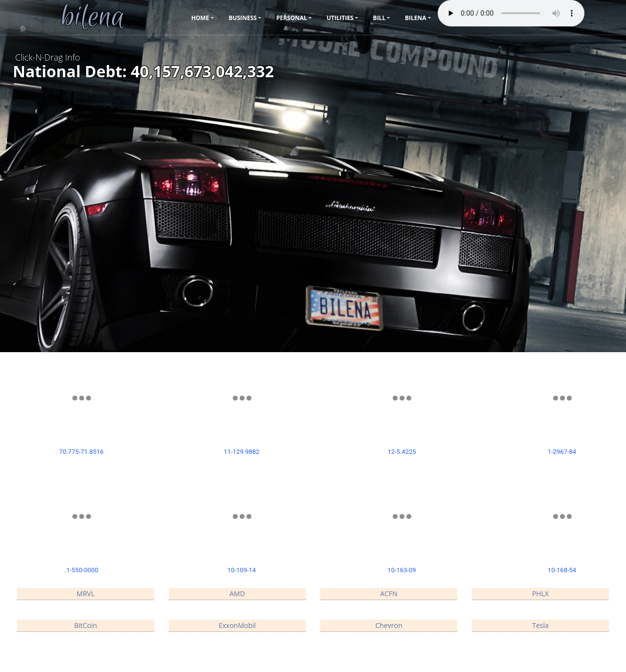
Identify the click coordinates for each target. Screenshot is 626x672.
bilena (416, 18)
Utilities (340, 18)
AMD (237, 594)
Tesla (540, 625)
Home (200, 18)
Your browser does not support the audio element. (511, 13)
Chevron (389, 625)
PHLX (540, 594)
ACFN (389, 594)
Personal (292, 18)
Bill (380, 18)
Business (243, 18)
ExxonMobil (237, 625)
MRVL (86, 594)
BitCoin (86, 625)
